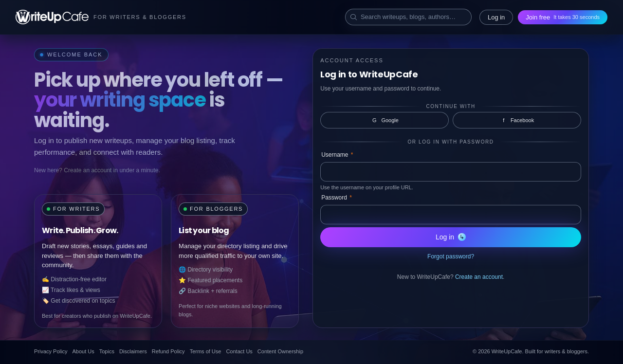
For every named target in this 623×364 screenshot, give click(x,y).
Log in (496, 17)
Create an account (479, 277)
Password (337, 198)
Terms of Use (206, 351)
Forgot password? (451, 256)
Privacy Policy (51, 351)
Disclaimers (133, 351)
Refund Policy (168, 351)
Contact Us (239, 351)
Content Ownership (280, 351)
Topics (107, 351)
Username (337, 155)
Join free (563, 17)
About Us (83, 351)
